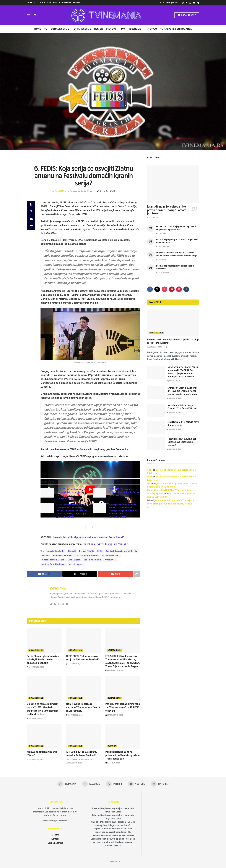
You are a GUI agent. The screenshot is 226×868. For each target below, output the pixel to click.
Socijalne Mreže (55, 843)
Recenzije (135, 29)
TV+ (123, 29)
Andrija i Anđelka (56, 551)
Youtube (123, 544)
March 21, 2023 (113, 763)
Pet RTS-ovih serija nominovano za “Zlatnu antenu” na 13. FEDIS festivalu (123, 707)
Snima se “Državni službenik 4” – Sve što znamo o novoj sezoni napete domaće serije (183, 391)
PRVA (42, 3)
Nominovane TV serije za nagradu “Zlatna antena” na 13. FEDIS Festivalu (83, 707)
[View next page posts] (93, 527)
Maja (149, 484)
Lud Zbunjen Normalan (87, 555)
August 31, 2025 (155, 347)
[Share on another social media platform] (31, 226)
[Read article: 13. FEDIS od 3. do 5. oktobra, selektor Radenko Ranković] (83, 736)
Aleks (150, 470)
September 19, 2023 (65, 517)
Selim (150, 477)
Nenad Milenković (92, 560)
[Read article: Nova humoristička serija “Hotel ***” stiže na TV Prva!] (156, 410)
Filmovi (111, 29)
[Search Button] (35, 15)
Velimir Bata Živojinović (54, 564)
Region (99, 29)
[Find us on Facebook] (150, 289)
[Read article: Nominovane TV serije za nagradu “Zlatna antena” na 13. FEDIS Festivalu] (83, 688)
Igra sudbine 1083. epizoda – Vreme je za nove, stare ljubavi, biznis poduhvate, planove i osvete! (170, 504)
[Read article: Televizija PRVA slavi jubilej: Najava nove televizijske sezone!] (156, 444)
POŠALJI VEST (187, 15)
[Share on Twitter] (31, 211)
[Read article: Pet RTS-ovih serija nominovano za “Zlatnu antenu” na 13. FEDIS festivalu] (123, 688)
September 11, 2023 (75, 715)
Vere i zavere (76, 564)
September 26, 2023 (118, 496)
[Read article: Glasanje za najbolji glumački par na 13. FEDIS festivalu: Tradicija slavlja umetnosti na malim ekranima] (99, 508)
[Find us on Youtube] (172, 289)
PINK (49, 3)
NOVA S (57, 3)
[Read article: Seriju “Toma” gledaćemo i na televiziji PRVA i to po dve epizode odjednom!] (47, 493)
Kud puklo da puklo (63, 555)
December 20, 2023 (65, 499)
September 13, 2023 (117, 517)
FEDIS (100, 551)
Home (30, 3)
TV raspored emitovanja (176, 29)
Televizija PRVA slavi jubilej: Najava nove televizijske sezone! (182, 442)
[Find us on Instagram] (164, 289)
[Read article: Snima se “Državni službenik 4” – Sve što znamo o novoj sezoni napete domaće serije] (156, 393)
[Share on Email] (31, 219)
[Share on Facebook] (31, 204)
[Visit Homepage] (105, 15)
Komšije (46, 555)
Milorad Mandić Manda (53, 560)
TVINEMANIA (61, 191)
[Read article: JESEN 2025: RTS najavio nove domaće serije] (156, 427)
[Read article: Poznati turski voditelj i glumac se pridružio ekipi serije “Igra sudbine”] (173, 323)
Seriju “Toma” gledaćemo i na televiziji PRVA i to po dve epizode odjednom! (71, 492)
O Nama (55, 835)
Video (90, 191)
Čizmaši (72, 551)
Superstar (67, 3)
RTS (36, 3)
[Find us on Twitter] (157, 289)
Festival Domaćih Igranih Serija (122, 551)
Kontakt (76, 3)
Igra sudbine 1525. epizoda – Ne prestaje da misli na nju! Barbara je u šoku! (167, 210)
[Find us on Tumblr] (186, 289)
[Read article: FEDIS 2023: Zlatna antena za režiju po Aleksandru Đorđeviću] (99, 493)
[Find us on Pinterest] (179, 289)
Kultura (112, 746)
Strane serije (82, 29)
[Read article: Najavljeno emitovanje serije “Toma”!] (44, 736)
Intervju (151, 29)
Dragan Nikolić (87, 551)
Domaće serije (60, 29)
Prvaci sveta (111, 560)
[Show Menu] (28, 15)
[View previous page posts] (88, 527)
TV (46, 29)
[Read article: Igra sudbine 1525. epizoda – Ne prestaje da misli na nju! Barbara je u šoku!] (173, 184)
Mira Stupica (74, 560)
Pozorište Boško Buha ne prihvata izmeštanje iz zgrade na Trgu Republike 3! (123, 755)
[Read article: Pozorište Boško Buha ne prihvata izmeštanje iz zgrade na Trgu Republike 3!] (123, 736)
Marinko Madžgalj (111, 555)
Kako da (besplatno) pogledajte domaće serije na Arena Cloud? (88, 537)
